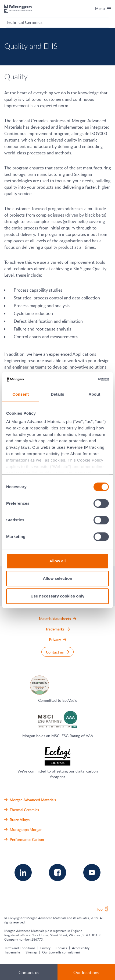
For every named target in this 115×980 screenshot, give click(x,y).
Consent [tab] (21, 394)
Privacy (45, 948)
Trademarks (12, 952)
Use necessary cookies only (57, 596)
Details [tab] (57, 394)
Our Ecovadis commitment (61, 952)
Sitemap (31, 952)
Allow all (58, 561)
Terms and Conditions (20, 948)
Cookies (61, 948)
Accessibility (81, 948)
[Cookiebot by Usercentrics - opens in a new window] (85, 379)
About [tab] (94, 394)
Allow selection (57, 578)
